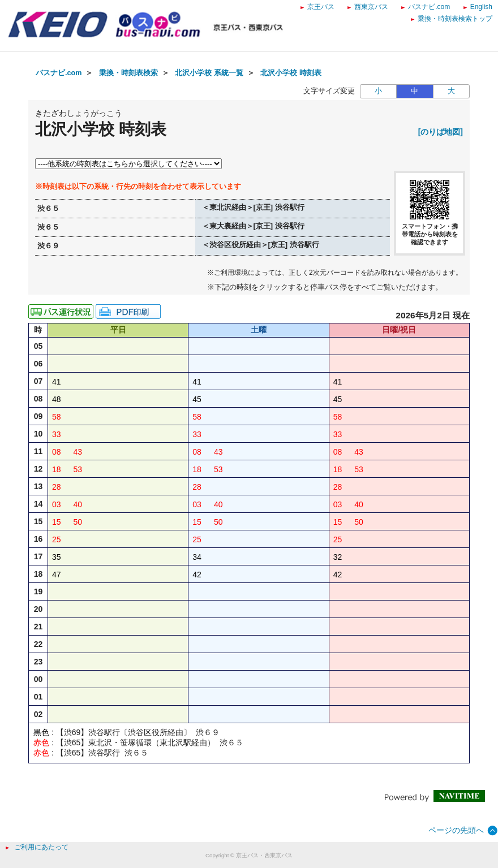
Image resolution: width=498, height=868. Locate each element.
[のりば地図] (441, 132)
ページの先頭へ (456, 830)
